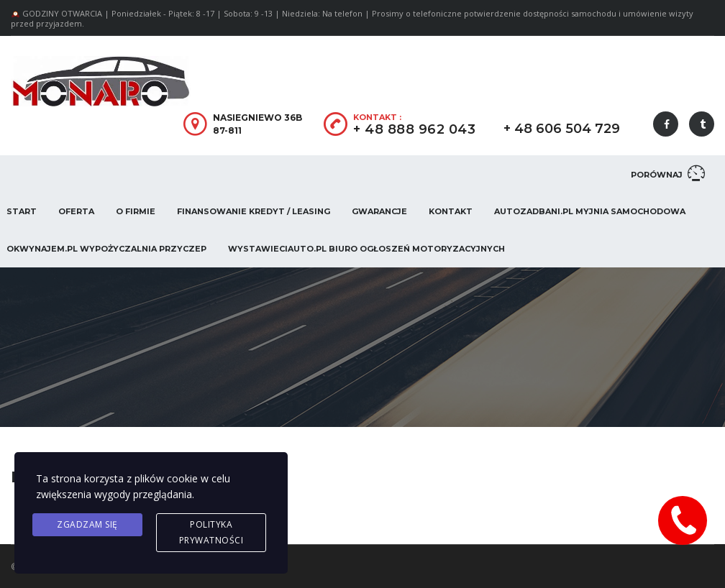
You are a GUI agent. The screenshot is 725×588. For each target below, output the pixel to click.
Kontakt (451, 211)
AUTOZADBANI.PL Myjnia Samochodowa (590, 211)
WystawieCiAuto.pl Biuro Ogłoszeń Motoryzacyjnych (366, 249)
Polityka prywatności (211, 532)
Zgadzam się (87, 524)
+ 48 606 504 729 (562, 129)
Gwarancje (379, 211)
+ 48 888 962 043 (414, 129)
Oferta (76, 211)
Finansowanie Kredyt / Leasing (254, 211)
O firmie (136, 211)
